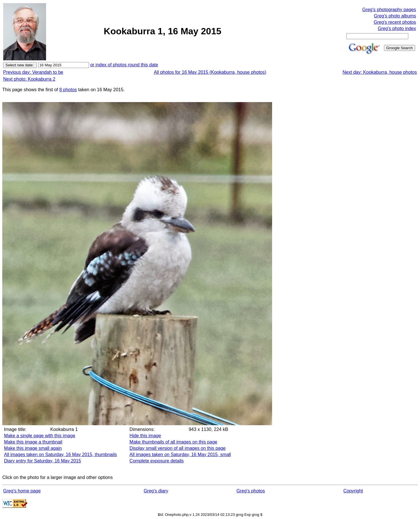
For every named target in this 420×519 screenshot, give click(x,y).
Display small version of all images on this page (178, 448)
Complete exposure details (157, 461)
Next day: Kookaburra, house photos (380, 72)
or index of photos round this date (124, 65)
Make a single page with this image (40, 436)
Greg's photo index (397, 28)
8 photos (68, 90)
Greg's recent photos (395, 22)
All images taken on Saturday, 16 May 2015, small (180, 455)
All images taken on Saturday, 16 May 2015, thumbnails (61, 455)
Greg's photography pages (389, 10)
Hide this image (145, 436)
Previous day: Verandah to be (33, 72)
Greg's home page (22, 491)
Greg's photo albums (395, 16)
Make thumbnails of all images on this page (174, 442)
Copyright (353, 491)
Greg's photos (251, 491)
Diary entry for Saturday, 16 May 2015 (42, 461)
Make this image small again (33, 448)
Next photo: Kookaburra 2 (29, 79)
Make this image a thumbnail (33, 442)
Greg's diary (156, 491)
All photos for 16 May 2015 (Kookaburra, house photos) (210, 72)
